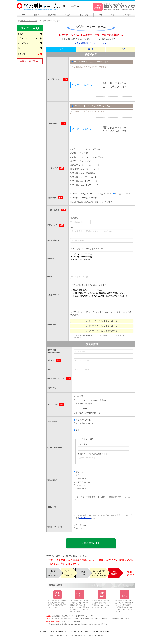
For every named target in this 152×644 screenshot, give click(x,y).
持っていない (80, 525)
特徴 (112, 15)
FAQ (100, 15)
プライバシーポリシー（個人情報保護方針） (52, 632)
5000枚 (93, 198)
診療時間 (51, 259)
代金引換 (78, 396)
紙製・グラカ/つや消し (81, 161)
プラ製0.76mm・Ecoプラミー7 (84, 185)
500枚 (108, 194)
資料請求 (127, 15)
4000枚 (84, 198)
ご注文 (61, 49)
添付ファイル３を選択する (102, 331)
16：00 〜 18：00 (82, 482)
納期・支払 (84, 15)
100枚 (74, 194)
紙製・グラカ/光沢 (79, 153)
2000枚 (126, 194)
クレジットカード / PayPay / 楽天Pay (90, 400)
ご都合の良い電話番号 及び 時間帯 (93, 454)
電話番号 (51, 361)
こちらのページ (85, 518)
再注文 (91, 49)
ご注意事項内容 (53, 295)
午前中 (77, 475)
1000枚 (117, 194)
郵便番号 (74, 218)
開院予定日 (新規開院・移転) (54, 351)
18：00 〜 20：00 (82, 485)
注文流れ (52, 15)
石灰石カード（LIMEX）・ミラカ (86, 165)
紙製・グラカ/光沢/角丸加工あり (85, 149)
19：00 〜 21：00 (82, 489)
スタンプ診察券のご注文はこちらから (91, 43)
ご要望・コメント (54, 507)
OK (76, 434)
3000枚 (74, 198)
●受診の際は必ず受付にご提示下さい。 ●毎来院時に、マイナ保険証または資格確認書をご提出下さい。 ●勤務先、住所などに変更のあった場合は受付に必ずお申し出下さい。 (102, 297)
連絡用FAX (52, 370)
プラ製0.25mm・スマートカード (85, 169)
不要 (77, 430)
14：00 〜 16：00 (82, 479)
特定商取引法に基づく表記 (79, 632)
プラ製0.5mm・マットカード (83, 177)
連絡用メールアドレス (56, 379)
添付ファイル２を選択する (102, 326)
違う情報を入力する (83, 423)
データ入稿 (121, 49)
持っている (79, 528)
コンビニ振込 (80, 408)
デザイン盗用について (107, 632)
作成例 (68, 15)
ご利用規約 (94, 632)
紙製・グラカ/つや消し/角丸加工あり (87, 157)
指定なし (78, 472)
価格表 (37, 15)
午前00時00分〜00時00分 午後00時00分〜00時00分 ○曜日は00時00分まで (102, 260)
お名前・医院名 (53, 210)
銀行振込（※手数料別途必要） (88, 413)
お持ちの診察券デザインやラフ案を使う (90, 67)
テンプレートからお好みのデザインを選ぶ (91, 62)
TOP (23, 15)
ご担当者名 (52, 388)
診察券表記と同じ (82, 420)
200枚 (82, 194)
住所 (72, 227)
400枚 (99, 194)
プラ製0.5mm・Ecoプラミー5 (84, 181)
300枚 (91, 194)
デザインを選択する (82, 85)
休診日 (50, 277)
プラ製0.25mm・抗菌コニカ (83, 173)
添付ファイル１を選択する (102, 321)
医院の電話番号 (53, 240)
